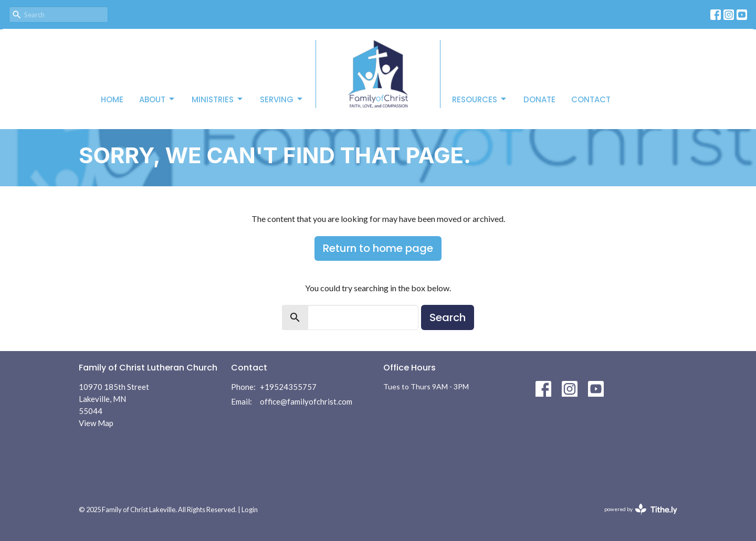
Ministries (218, 99)
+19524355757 (288, 387)
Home (112, 99)
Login (250, 510)
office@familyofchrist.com (306, 401)
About (157, 99)
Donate (539, 99)
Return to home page (378, 248)
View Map (96, 423)
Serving (282, 99)
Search (448, 317)
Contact (591, 99)
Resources (480, 99)
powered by (641, 509)
